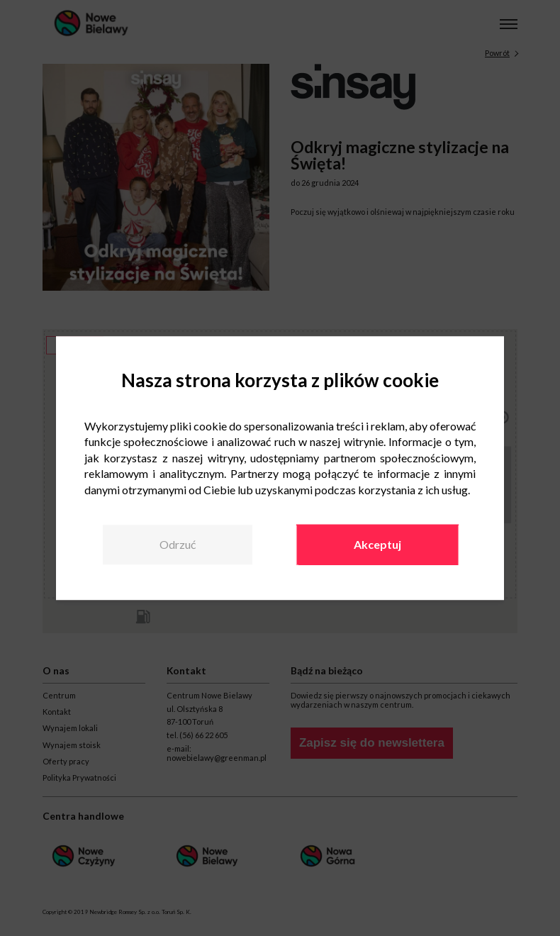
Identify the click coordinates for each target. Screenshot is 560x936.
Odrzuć (178, 544)
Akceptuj (377, 544)
